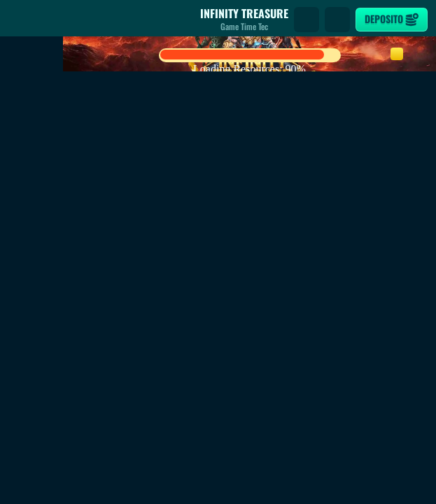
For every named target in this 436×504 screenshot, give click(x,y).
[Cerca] (307, 20)
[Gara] (337, 20)
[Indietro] (21, 20)
